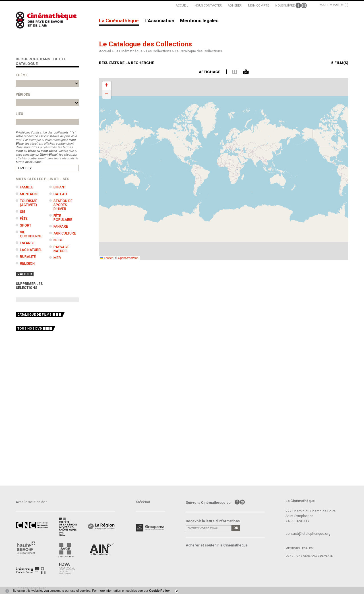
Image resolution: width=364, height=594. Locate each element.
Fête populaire (63, 218)
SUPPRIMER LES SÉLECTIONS (29, 286)
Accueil (105, 51)
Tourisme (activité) (29, 203)
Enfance (27, 243)
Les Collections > (161, 51)
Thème (22, 75)
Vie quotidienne (31, 234)
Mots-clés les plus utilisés (42, 179)
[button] (107, 86)
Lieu (19, 114)
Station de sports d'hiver (63, 205)
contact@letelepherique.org (308, 534)
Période (23, 94)
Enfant (60, 187)
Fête (24, 219)
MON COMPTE (258, 6)
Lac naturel (31, 250)
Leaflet (107, 258)
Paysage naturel (61, 249)
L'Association (159, 21)
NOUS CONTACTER (208, 6)
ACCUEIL (182, 6)
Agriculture (65, 233)
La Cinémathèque (119, 21)
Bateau (60, 194)
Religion (27, 264)
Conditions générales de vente (309, 556)
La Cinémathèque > (130, 51)
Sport (26, 225)
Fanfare (61, 227)
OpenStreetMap (128, 258)
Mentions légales (199, 21)
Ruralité (28, 257)
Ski (22, 212)
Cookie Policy (159, 591)
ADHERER (235, 6)
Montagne (29, 194)
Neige (58, 240)
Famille (27, 187)
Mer (57, 258)
